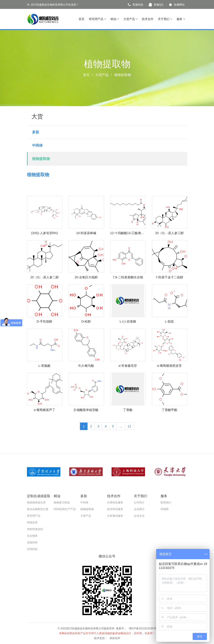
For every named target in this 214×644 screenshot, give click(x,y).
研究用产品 (97, 19)
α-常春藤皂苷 (128, 366)
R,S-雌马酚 (86, 366)
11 (129, 426)
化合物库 (32, 536)
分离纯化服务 (115, 502)
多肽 (36, 132)
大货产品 (130, 19)
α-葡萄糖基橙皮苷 (170, 366)
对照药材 (32, 549)
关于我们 (165, 19)
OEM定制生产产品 (65, 509)
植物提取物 (41, 159)
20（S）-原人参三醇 (169, 233)
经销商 (165, 509)
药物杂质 (32, 522)
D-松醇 (86, 321)
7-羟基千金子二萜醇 (169, 277)
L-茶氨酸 (45, 366)
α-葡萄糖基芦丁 (45, 410)
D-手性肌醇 (45, 321)
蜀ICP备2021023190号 (143, 628)
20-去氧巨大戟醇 (86, 277)
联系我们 (166, 502)
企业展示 (139, 509)
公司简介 (139, 502)
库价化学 (115, 638)
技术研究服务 (115, 509)
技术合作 (148, 19)
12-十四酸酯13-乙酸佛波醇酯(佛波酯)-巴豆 (128, 233)
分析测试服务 (115, 516)
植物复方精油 (62, 502)
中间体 (37, 145)
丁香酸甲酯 (169, 410)
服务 (181, 19)
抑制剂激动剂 (35, 529)
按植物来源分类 (36, 502)
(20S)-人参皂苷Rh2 (45, 233)
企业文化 (139, 516)
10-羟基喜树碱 (86, 233)
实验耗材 (32, 542)
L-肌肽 (169, 321)
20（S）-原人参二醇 (45, 277)
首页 (82, 19)
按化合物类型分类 (38, 509)
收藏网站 (177, 5)
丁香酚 (128, 410)
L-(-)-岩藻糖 (128, 321)
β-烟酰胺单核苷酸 (86, 410)
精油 (115, 19)
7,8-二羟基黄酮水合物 (128, 277)
